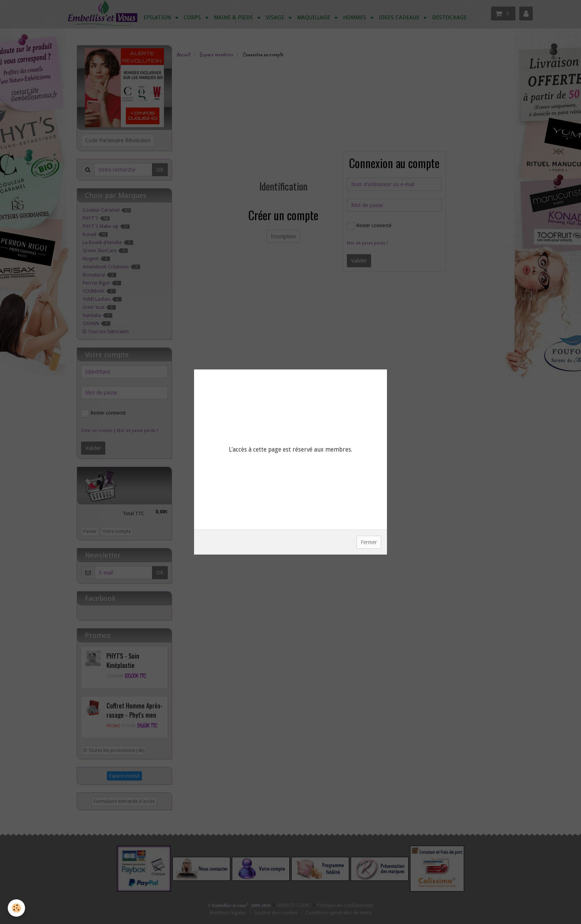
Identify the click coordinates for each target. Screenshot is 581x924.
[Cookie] (16, 908)
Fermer (369, 542)
